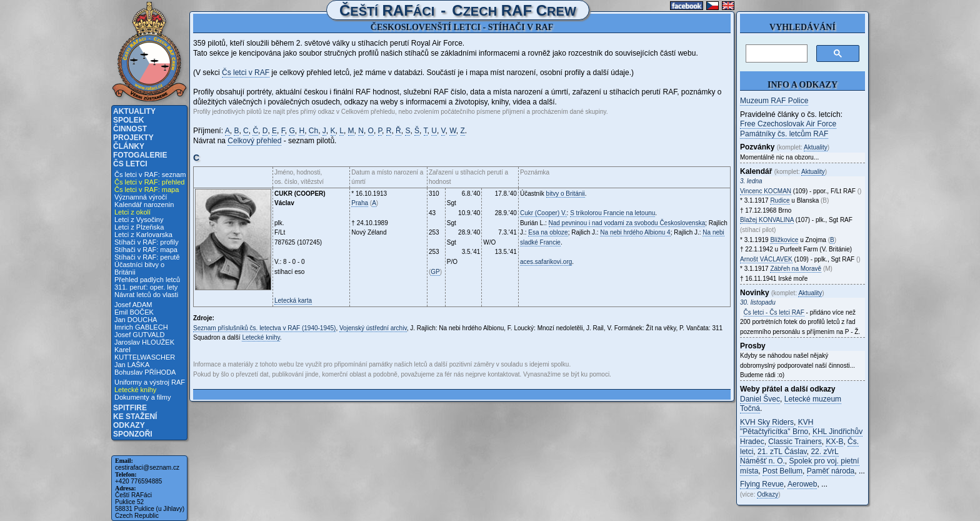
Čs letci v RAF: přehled (149, 182)
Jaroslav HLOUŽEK (144, 342)
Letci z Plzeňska (139, 227)
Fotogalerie (140, 155)
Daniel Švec (760, 399)
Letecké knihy (135, 390)
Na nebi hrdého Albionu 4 (635, 232)
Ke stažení (135, 417)
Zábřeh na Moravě (796, 269)
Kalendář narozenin (144, 205)
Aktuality (134, 111)
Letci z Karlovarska (143, 235)
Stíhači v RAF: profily (147, 242)
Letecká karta (293, 301)
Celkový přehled (254, 141)
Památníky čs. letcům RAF (784, 134)
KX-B (834, 442)
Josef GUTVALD (140, 335)
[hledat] (775, 54)
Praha (360, 203)
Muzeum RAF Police (774, 101)
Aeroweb (802, 484)
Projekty (133, 138)
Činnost (130, 129)
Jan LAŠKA (132, 365)
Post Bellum (782, 471)
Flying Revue (762, 484)
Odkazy (129, 425)
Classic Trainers (795, 442)
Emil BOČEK (134, 312)
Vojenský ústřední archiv (373, 328)
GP (435, 272)
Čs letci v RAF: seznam (150, 175)
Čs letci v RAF (246, 73)
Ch (313, 131)
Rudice (780, 200)
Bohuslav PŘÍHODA (145, 372)
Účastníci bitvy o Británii (139, 268)
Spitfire (130, 408)
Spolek (128, 120)
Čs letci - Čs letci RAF (774, 312)
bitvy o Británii (566, 194)
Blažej (767, 220)
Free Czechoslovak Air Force (788, 124)
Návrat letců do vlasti (146, 295)
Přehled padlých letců (147, 280)
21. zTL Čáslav (782, 452)
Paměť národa (831, 471)
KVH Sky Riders (767, 422)
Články (129, 146)
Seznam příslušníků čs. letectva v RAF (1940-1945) (264, 328)
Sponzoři (133, 434)
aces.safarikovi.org (546, 262)
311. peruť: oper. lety (146, 287)
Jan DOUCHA (136, 320)
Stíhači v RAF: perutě (147, 257)
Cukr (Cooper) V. (543, 213)
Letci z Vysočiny (139, 220)
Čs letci (130, 164)
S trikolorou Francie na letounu (612, 213)
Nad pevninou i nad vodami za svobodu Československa (627, 223)
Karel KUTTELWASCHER (145, 353)
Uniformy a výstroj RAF (150, 382)
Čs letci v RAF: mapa (147, 190)
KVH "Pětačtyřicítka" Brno (777, 427)
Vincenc (766, 191)
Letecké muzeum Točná (791, 404)
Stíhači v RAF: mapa (146, 250)
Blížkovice (784, 240)
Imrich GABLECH (141, 327)
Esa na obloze (548, 232)
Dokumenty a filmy (142, 397)
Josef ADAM (133, 305)
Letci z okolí (132, 212)
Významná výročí (141, 197)
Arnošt (766, 259)
